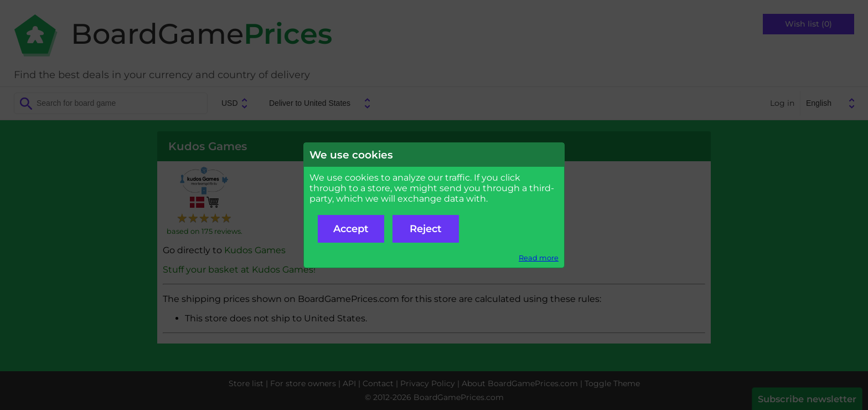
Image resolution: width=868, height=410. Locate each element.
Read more (539, 258)
